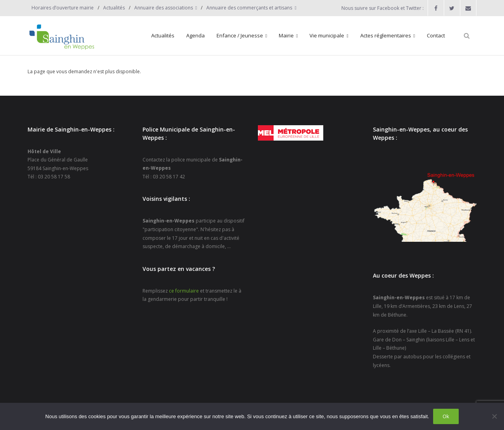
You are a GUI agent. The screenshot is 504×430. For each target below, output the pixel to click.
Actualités (114, 8)
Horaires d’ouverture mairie (63, 8)
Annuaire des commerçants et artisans (249, 8)
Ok (446, 416)
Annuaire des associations (164, 8)
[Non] (494, 416)
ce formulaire (184, 291)
